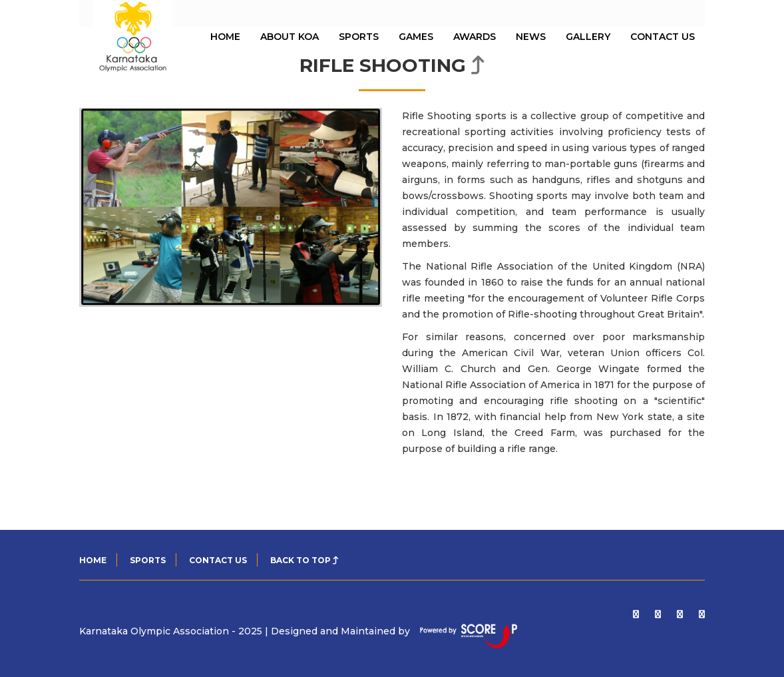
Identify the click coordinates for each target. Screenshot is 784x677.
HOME (225, 37)
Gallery (588, 37)
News (531, 37)
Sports (359, 37)
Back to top (304, 560)
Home (93, 560)
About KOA (290, 37)
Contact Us (663, 37)
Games (416, 37)
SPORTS (148, 560)
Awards (475, 37)
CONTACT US (218, 560)
